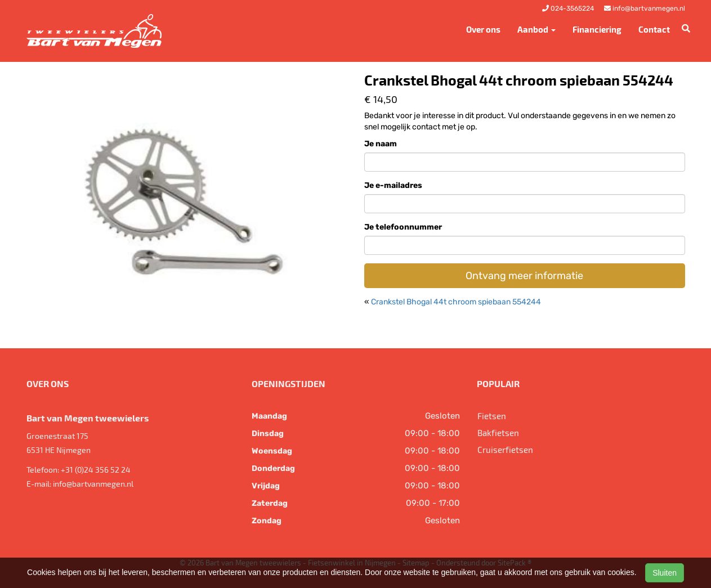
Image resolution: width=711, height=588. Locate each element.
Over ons (483, 29)
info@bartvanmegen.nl (93, 484)
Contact (654, 29)
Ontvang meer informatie (524, 276)
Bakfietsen (498, 433)
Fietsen (492, 416)
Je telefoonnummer (403, 227)
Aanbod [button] (536, 29)
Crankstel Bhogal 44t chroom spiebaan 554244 (456, 302)
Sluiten (665, 573)
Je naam (381, 144)
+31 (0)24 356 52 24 (96, 470)
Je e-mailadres (393, 185)
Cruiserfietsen (505, 450)
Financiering (597, 29)
